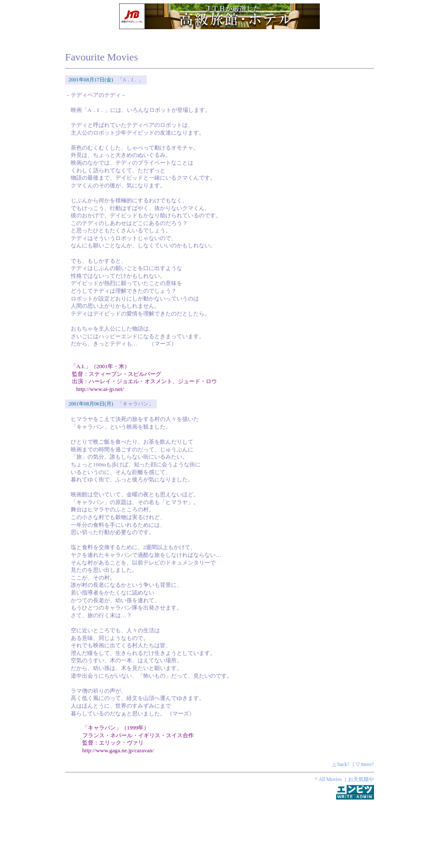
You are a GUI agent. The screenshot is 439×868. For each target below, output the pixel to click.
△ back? (341, 764)
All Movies (330, 779)
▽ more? (365, 764)
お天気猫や (361, 779)
